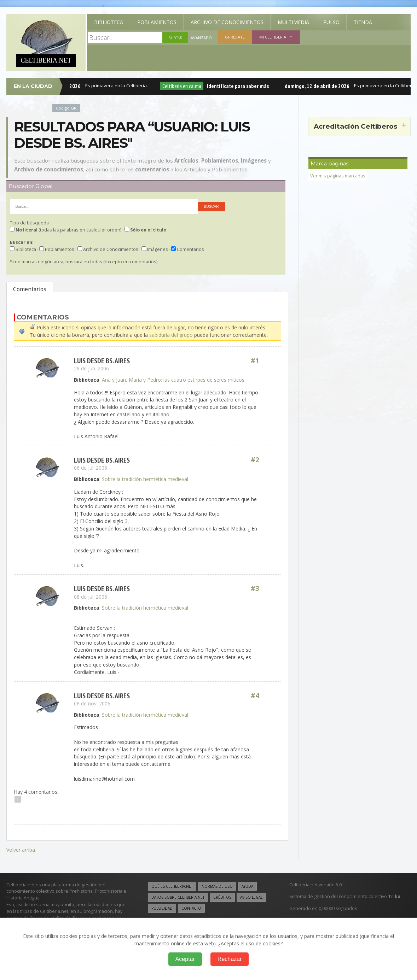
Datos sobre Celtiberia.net (178, 897)
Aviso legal (251, 897)
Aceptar (185, 959)
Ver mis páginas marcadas (338, 176)
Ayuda (247, 886)
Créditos (222, 897)
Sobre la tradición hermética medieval (145, 479)
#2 (255, 460)
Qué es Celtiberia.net (172, 886)
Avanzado (201, 38)
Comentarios (30, 289)
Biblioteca (109, 22)
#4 (255, 696)
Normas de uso (217, 886)
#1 (255, 361)
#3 (255, 589)
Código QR (66, 108)
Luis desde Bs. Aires (102, 361)
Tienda (363, 22)
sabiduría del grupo (171, 335)
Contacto (191, 908)
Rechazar (230, 959)
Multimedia (293, 22)
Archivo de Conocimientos (227, 22)
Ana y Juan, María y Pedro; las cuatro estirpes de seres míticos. (174, 380)
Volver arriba (21, 850)
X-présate (235, 37)
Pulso (331, 22)
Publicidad (162, 908)
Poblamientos (157, 22)
